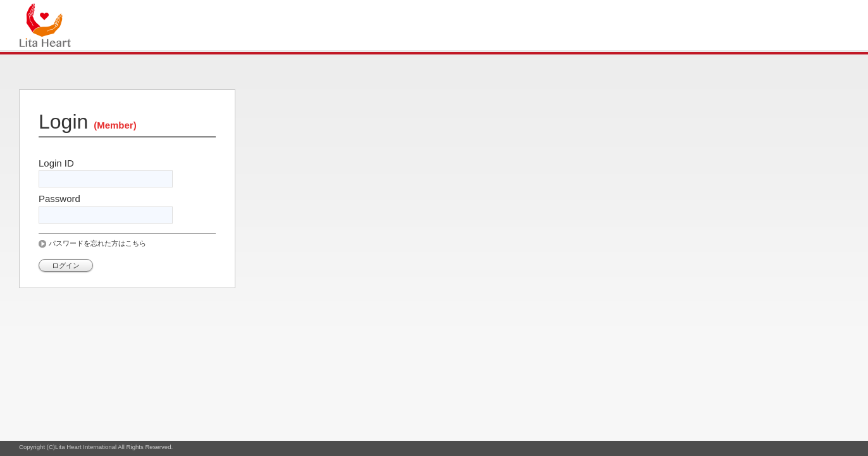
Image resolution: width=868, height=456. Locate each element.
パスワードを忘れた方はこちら (97, 243)
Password (59, 199)
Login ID (56, 163)
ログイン (66, 265)
